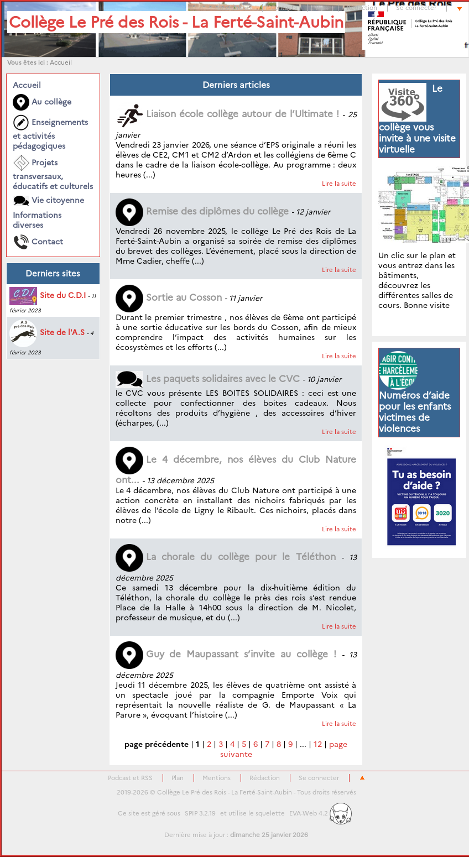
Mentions (217, 778)
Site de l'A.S (47, 332)
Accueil (61, 62)
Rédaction (362, 8)
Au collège (42, 102)
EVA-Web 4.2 (321, 813)
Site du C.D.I (48, 295)
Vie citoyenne (48, 201)
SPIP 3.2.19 (200, 813)
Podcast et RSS (130, 778)
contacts (284, 8)
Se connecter (416, 8)
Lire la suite (339, 184)
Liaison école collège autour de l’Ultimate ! (228, 114)
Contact (38, 242)
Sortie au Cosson (169, 297)
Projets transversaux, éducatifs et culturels (53, 173)
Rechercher (235, 8)
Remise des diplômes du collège (202, 211)
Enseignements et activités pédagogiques (50, 133)
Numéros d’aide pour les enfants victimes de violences (415, 412)
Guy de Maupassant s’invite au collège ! (226, 654)
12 (318, 744)
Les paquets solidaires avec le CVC (208, 379)
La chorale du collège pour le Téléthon (226, 557)
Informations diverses (37, 220)
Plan (322, 8)
